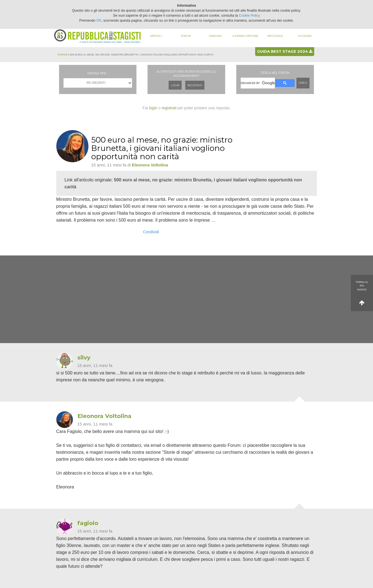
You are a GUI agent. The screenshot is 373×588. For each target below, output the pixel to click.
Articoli (156, 36)
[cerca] (258, 83)
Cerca (303, 83)
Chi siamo (305, 36)
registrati (169, 108)
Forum (186, 36)
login (153, 108)
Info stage (275, 36)
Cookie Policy (249, 16)
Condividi (151, 232)
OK (99, 21)
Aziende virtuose (245, 36)
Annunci (215, 36)
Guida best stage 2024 (285, 51)
